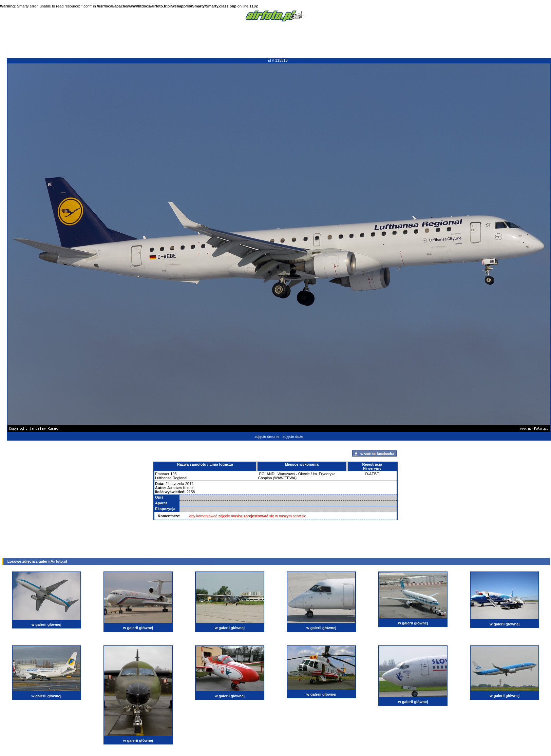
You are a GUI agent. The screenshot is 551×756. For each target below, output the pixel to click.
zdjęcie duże (293, 437)
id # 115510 (278, 60)
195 (173, 474)
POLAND (267, 474)
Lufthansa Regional (171, 478)
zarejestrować (256, 516)
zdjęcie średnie (267, 437)
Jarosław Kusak (180, 488)
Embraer (162, 474)
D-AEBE (372, 474)
